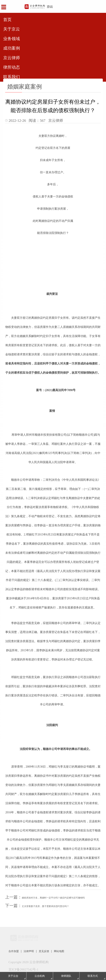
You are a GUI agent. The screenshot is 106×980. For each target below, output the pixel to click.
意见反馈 (50, 951)
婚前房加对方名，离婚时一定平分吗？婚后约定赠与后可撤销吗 (53, 898)
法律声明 (33, 951)
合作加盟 (15, 951)
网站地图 (68, 951)
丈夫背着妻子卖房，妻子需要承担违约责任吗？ (45, 906)
